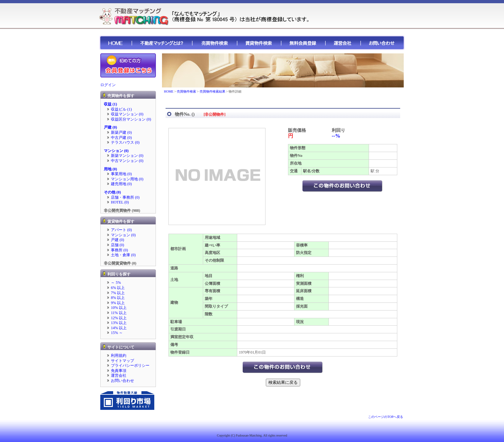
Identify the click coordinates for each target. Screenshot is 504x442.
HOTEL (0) (120, 202)
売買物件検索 (186, 91)
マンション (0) (116, 151)
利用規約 (119, 356)
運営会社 (119, 375)
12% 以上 (119, 318)
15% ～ (117, 333)
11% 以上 (119, 313)
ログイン (108, 85)
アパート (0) (121, 230)
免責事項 (119, 371)
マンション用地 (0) (127, 179)
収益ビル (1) (121, 109)
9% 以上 (118, 303)
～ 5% (116, 283)
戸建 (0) (110, 127)
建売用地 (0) (121, 184)
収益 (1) (110, 104)
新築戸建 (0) (121, 132)
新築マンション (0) (127, 156)
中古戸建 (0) (121, 138)
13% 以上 (119, 323)
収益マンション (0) (127, 114)
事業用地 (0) (121, 174)
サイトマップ (122, 361)
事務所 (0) (119, 250)
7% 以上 (118, 293)
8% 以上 (118, 298)
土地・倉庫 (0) (123, 255)
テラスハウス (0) (125, 142)
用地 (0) (110, 169)
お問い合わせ (122, 381)
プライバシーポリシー (130, 365)
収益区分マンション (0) (131, 119)
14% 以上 (119, 328)
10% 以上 (119, 308)
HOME (169, 91)
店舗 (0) (117, 245)
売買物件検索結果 (212, 91)
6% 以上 (118, 288)
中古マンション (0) (127, 161)
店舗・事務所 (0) (125, 197)
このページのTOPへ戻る (386, 417)
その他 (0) (112, 192)
